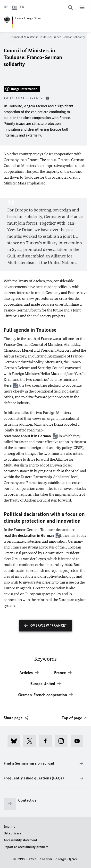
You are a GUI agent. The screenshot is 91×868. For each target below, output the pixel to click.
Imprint (9, 827)
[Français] (22, 7)
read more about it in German (27, 436)
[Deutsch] (6, 7)
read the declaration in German (29, 535)
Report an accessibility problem (26, 847)
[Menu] (82, 7)
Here (8, 385)
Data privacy (12, 833)
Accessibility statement (20, 840)
